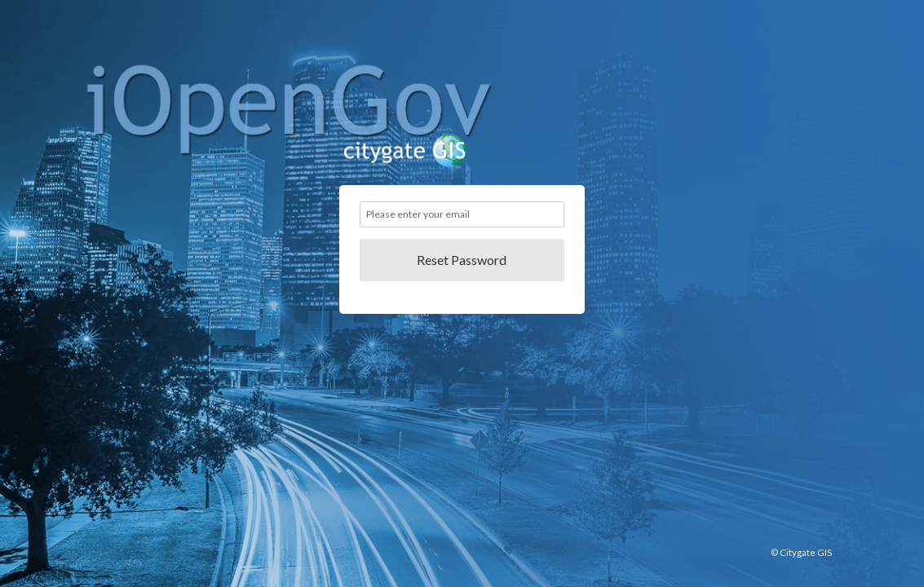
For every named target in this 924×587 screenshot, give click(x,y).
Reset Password (462, 260)
